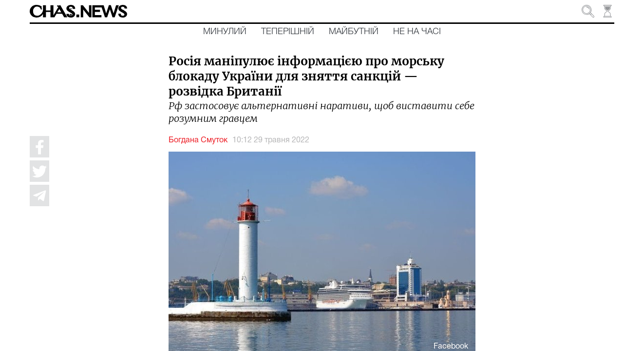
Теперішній (288, 32)
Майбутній (354, 32)
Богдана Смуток (198, 140)
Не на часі (417, 32)
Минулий (225, 32)
